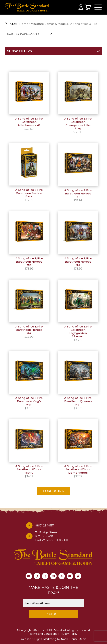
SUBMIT (53, 614)
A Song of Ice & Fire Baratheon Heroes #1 (78, 193)
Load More (53, 491)
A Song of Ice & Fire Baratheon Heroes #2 (29, 262)
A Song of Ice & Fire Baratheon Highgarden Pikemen (78, 331)
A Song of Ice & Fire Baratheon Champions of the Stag (78, 123)
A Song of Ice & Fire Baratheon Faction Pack (29, 193)
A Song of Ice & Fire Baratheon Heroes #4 (29, 330)
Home (24, 24)
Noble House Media (74, 639)
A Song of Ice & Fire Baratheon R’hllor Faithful (29, 469)
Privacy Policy (68, 634)
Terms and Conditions (43, 634)
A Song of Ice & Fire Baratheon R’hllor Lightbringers (78, 469)
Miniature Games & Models (49, 24)
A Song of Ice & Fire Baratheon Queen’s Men (78, 401)
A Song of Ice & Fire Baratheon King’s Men (29, 401)
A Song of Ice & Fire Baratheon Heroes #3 (78, 262)
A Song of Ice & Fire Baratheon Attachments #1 (29, 122)
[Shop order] (29, 34)
